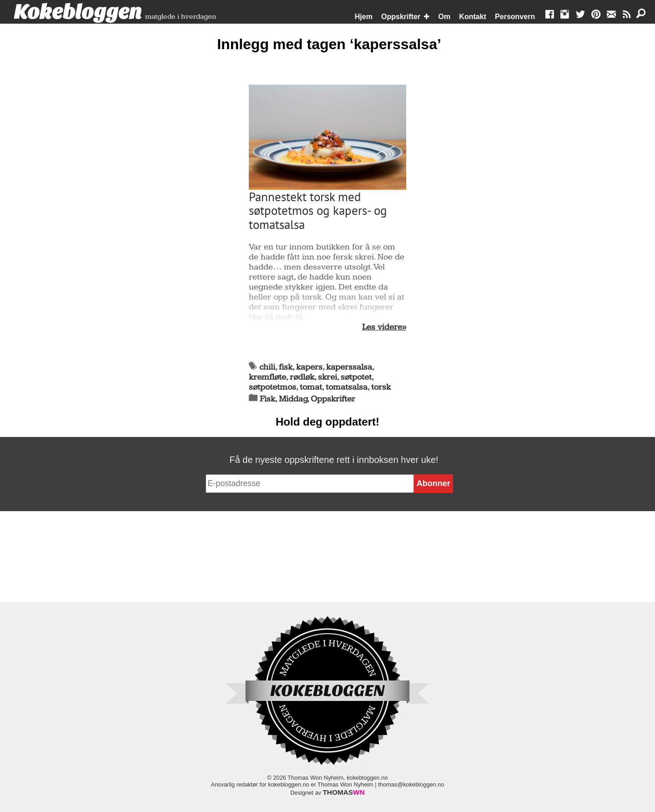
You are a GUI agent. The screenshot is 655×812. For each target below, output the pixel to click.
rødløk (302, 377)
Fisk (267, 399)
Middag (293, 399)
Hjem (364, 17)
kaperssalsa (349, 367)
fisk (286, 367)
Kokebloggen (78, 12)
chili (267, 367)
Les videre (382, 327)
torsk (381, 387)
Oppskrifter (401, 17)
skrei (327, 377)
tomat (311, 387)
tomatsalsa (347, 387)
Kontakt (473, 17)
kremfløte (267, 377)
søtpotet (356, 377)
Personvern (515, 17)
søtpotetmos (272, 387)
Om (445, 17)
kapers (309, 367)
